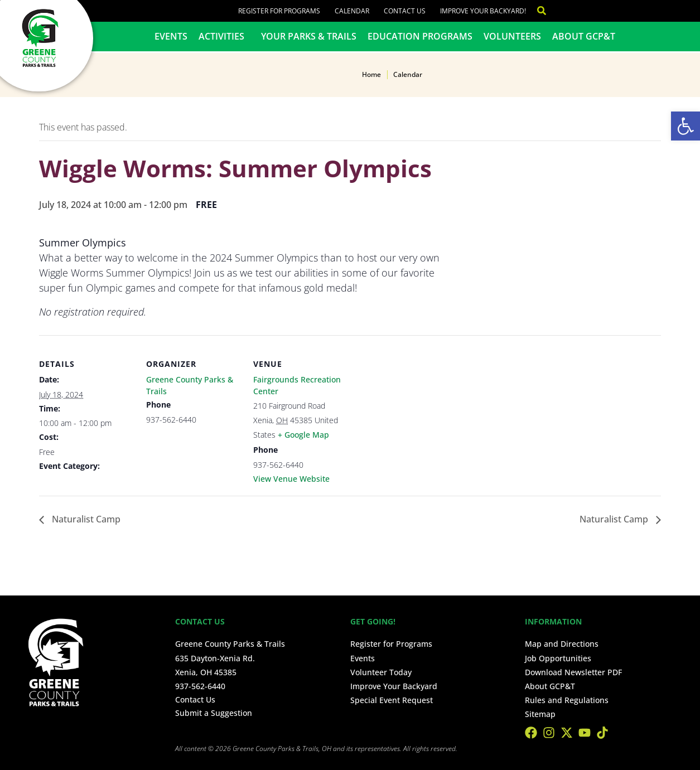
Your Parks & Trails (309, 36)
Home (371, 74)
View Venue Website (291, 479)
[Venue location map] (419, 412)
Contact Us (405, 11)
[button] (685, 126)
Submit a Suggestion (214, 713)
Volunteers (512, 36)
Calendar (352, 11)
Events (171, 36)
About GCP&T (584, 36)
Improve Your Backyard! (483, 11)
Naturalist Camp (85, 519)
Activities (224, 36)
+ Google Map (303, 435)
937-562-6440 (200, 686)
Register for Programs (279, 11)
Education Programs (420, 36)
